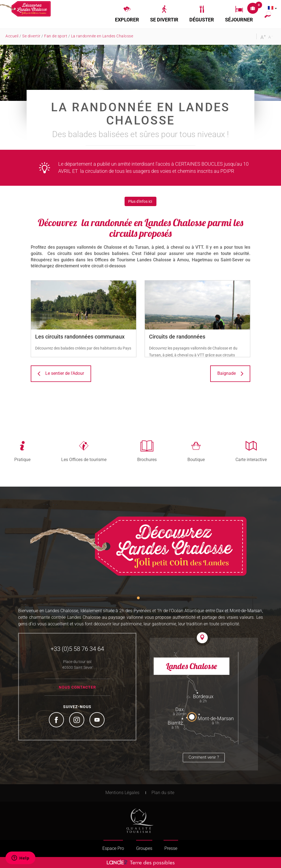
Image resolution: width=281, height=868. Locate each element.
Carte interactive (251, 459)
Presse (171, 848)
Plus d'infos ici (140, 201)
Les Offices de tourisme (84, 459)
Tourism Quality (140, 821)
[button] (127, 14)
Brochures (147, 459)
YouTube (98, 720)
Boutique (196, 459)
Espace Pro (113, 848)
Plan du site (163, 793)
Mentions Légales (122, 793)
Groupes (144, 848)
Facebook (57, 720)
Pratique (22, 459)
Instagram (77, 720)
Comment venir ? (204, 757)
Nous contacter (77, 687)
